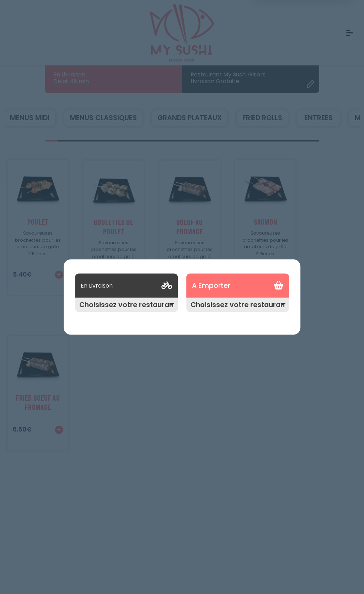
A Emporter (211, 286)
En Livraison (97, 285)
